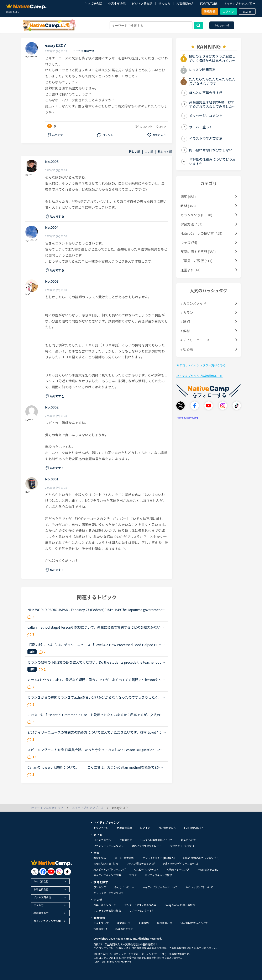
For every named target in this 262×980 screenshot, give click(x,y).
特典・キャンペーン (105, 905)
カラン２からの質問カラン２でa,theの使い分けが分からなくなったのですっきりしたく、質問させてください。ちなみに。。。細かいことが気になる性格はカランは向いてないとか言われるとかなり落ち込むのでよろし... (96, 697)
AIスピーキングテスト (146, 869)
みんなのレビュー (124, 887)
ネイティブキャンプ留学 (240, 4)
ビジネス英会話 (142, 4)
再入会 (247, 12)
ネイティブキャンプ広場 (107, 875)
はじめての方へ (102, 840)
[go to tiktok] (67, 872)
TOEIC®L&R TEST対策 (106, 863)
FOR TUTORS (209, 4)
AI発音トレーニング (178, 869)
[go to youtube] (51, 872)
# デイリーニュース (195, 340)
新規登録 (210, 11)
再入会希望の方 (167, 828)
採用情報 (100, 929)
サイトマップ (101, 923)
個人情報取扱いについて (194, 923)
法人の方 (164, 4)
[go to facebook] (43, 872)
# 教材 (185, 331)
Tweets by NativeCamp (187, 418)
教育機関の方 (185, 4)
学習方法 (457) (191, 224)
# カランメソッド (193, 303)
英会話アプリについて (182, 846)
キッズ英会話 (93, 4)
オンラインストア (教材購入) (159, 858)
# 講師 (185, 322)
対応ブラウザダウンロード (147, 846)
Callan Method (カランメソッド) (201, 858)
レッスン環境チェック (140, 863)
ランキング (100, 887)
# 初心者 (187, 349)
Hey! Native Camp (208, 869)
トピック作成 (222, 25)
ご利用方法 (126, 840)
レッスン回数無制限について (156, 840)
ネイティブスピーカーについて (160, 887)
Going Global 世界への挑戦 (180, 905)
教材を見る (100, 858)
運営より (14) (190, 270)
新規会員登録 (124, 828)
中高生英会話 (117, 4)
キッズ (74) (189, 242)
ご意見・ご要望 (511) (196, 261)
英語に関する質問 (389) (198, 252)
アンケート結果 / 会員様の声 (140, 905)
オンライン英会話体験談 (107, 910)
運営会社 (124, 923)
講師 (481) (188, 197)
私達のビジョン (124, 929)
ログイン (229, 11)
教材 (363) (188, 206)
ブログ (133, 875)
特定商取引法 (164, 923)
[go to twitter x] (35, 872)
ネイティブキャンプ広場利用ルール (199, 376)
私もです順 (165, 152)
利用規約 (144, 923)
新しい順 (135, 152)
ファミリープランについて (108, 846)
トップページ (101, 828)
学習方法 (89, 51)
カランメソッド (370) (196, 215)
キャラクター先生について (108, 893)
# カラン (187, 312)
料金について (188, 840)
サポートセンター (141, 910)
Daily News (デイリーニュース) (180, 863)
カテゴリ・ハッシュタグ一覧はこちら (201, 365)
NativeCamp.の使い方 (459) (201, 233)
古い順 (149, 152)
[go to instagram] (59, 872)
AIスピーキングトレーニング (110, 869)
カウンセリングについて (199, 887)
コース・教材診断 (124, 858)
